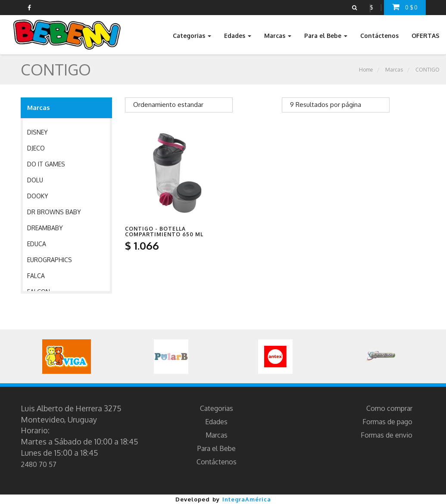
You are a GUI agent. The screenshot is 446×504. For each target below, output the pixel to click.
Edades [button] (238, 36)
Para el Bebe (217, 448)
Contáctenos (379, 36)
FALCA (36, 276)
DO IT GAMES (46, 164)
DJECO (36, 148)
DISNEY (37, 132)
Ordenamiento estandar (168, 105)
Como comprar (389, 408)
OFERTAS (426, 36)
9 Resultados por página (326, 105)
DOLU (35, 180)
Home (366, 70)
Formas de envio (387, 435)
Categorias (217, 408)
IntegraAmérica (247, 499)
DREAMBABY (45, 228)
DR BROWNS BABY (54, 212)
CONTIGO (427, 70)
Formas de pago (387, 422)
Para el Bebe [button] (326, 36)
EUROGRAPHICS (50, 260)
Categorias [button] (192, 36)
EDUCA (37, 244)
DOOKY (38, 196)
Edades (216, 422)
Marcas (394, 70)
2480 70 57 (39, 464)
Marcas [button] (278, 36)
